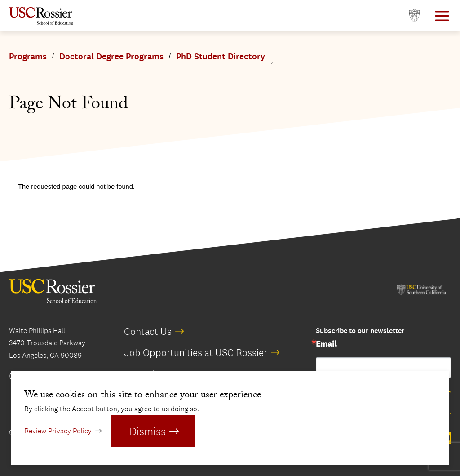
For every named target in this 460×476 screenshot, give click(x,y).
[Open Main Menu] (442, 16)
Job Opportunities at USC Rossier (196, 352)
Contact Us (148, 331)
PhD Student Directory (221, 57)
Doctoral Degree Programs (111, 57)
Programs (28, 57)
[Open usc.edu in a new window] (414, 16)
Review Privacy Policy (58, 431)
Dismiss (148, 431)
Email (326, 344)
